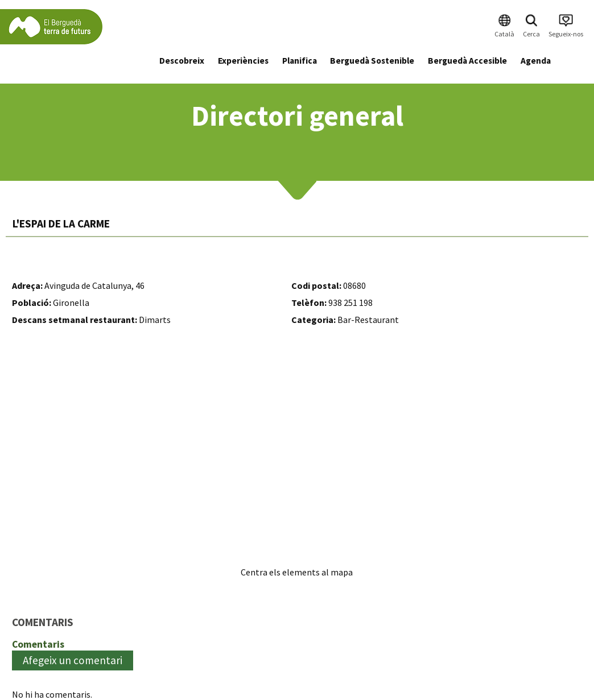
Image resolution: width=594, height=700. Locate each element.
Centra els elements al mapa (297, 572)
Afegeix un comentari (73, 660)
